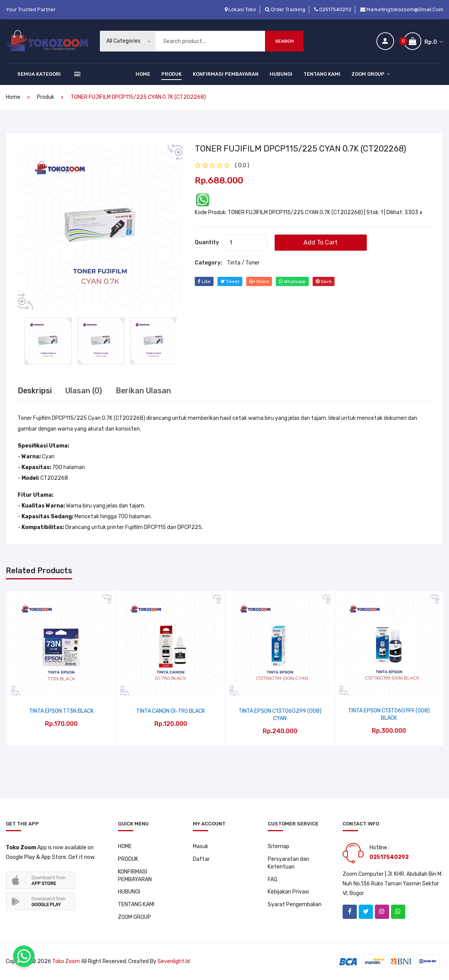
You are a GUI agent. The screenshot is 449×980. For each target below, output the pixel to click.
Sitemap (278, 846)
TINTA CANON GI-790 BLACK (171, 711)
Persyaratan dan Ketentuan (288, 863)
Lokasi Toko (240, 9)
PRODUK (171, 74)
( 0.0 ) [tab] (242, 165)
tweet (230, 281)
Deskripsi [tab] (35, 391)
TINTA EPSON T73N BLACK (61, 711)
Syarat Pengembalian (295, 905)
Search (284, 41)
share (259, 281)
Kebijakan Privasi (288, 892)
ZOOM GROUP (371, 74)
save (324, 281)
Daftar (201, 859)
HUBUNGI (281, 74)
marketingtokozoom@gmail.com (402, 9)
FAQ (273, 879)
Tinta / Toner (243, 262)
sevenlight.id (174, 962)
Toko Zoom (66, 962)
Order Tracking (285, 9)
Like (204, 281)
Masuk (200, 846)
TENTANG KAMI (322, 74)
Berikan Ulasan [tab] (144, 391)
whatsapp (293, 281)
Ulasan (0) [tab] (84, 391)
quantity (207, 242)
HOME (143, 74)
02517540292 (333, 9)
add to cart (321, 242)
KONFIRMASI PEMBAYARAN (226, 74)
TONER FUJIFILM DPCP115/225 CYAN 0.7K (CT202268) (301, 148)
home (13, 97)
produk (46, 97)
